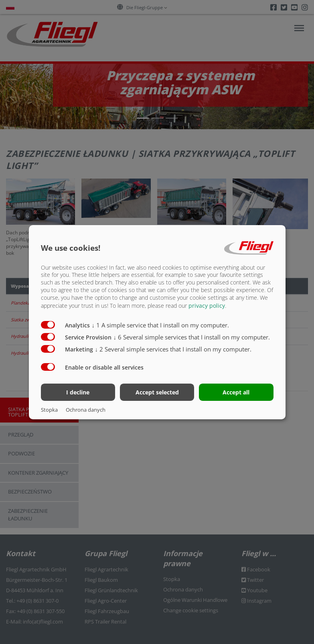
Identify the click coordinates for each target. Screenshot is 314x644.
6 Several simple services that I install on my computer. (192, 337)
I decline (78, 392)
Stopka (49, 410)
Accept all (236, 392)
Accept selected (157, 392)
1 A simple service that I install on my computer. (161, 325)
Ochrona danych (86, 410)
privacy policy (207, 306)
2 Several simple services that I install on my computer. (173, 349)
